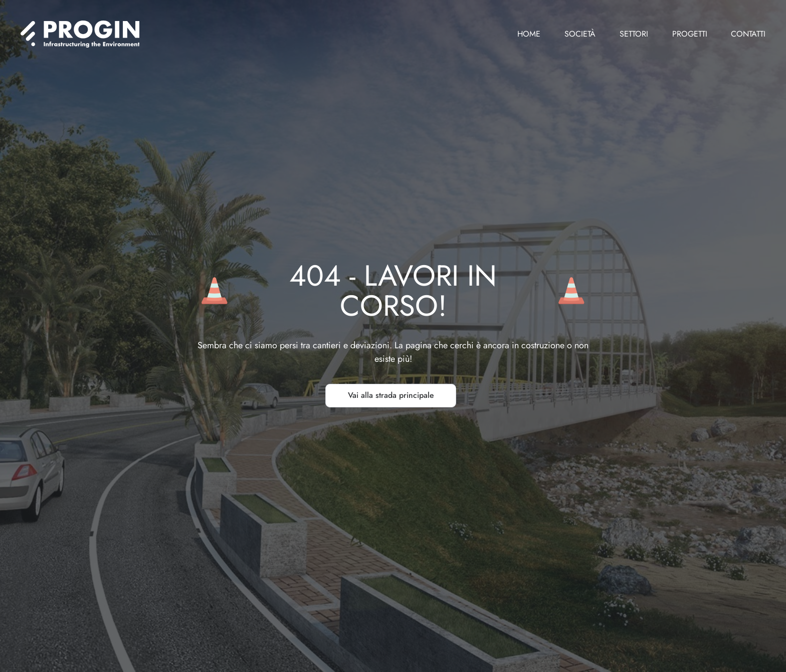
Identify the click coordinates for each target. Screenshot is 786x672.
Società (580, 34)
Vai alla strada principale (391, 395)
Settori (634, 34)
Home (529, 34)
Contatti (748, 34)
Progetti (690, 34)
